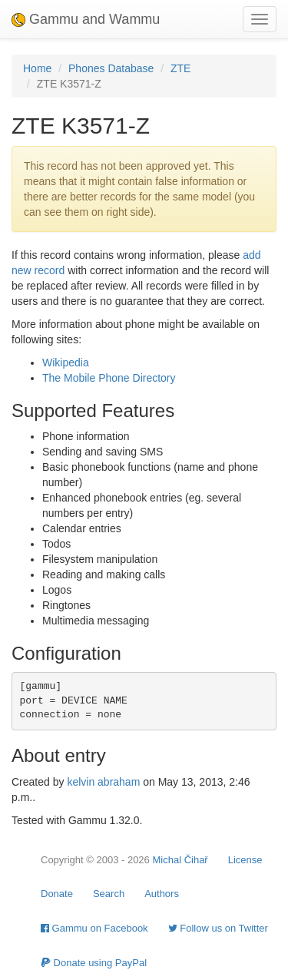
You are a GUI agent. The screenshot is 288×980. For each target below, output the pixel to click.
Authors (162, 894)
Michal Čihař (180, 860)
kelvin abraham (103, 782)
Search (109, 894)
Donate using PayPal (94, 963)
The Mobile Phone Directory (109, 378)
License (245, 860)
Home (37, 68)
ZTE (180, 68)
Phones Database (111, 68)
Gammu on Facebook (94, 928)
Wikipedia (66, 363)
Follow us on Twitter (218, 928)
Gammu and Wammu (86, 19)
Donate (57, 894)
